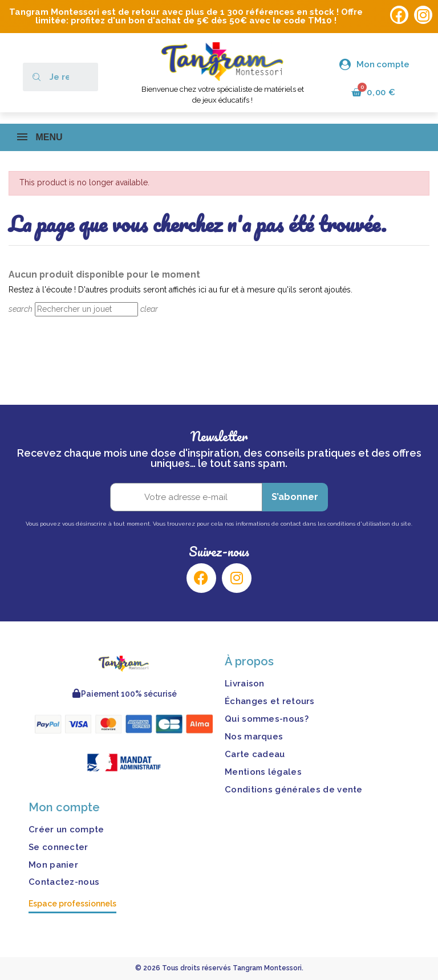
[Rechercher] (86, 310)
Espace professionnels (72, 904)
